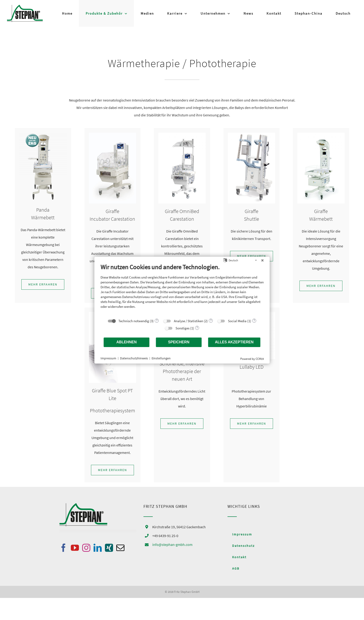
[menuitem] (343, 13)
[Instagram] (86, 548)
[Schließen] (263, 260)
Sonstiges (182, 328)
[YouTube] (75, 548)
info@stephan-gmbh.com (172, 545)
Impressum (108, 358)
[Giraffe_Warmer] (321, 134)
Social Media (237, 321)
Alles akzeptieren (234, 342)
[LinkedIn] (98, 548)
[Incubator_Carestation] (112, 134)
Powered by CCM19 (252, 359)
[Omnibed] (182, 134)
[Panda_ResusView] (43, 134)
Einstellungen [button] (161, 358)
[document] (182, 289)
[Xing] (109, 548)
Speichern (179, 342)
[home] (83, 507)
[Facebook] (63, 548)
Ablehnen (127, 342)
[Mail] (120, 548)
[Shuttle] (252, 134)
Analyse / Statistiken (188, 321)
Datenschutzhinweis (134, 358)
